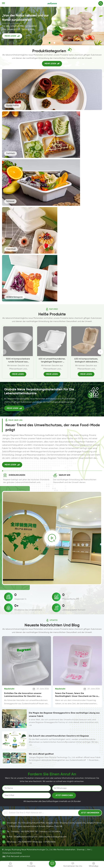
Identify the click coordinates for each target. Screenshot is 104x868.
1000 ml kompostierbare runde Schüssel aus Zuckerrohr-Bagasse (18, 361)
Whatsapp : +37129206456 (44, 842)
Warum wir (65, 475)
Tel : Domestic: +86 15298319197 (21, 832)
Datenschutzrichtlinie (12, 853)
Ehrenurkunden (17, 475)
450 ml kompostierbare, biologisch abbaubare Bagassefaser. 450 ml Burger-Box (86, 361)
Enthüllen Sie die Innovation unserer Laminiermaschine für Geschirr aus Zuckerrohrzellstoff (23, 695)
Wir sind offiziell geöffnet (41, 754)
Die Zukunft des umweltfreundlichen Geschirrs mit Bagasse (59, 736)
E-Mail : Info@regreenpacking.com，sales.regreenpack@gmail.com (37, 837)
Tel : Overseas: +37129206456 (48, 832)
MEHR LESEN (10, 37)
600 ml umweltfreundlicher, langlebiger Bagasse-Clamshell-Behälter (52, 361)
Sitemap (81, 850)
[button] (50, 43)
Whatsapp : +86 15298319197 (19, 842)
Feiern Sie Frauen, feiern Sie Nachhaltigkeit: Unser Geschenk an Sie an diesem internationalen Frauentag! (77, 695)
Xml (89, 850)
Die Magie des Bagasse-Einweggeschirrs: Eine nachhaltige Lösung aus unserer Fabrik (64, 714)
